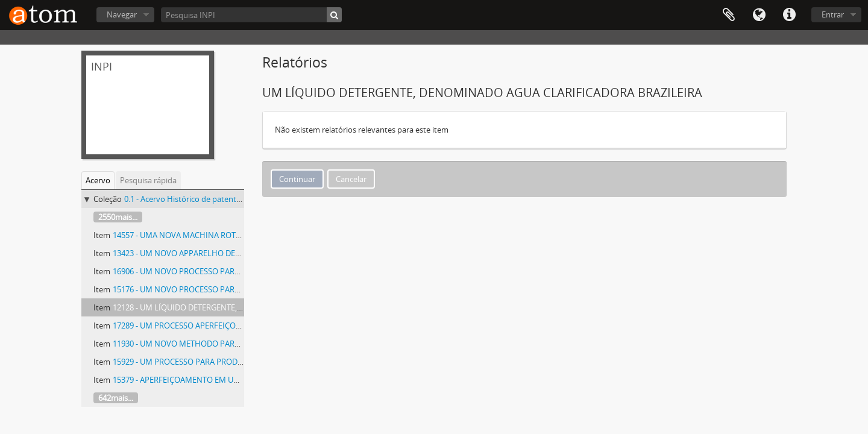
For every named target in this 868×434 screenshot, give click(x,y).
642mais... (116, 398)
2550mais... (118, 217)
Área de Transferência (729, 15)
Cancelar (351, 179)
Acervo (98, 180)
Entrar (833, 14)
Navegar (122, 14)
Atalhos (789, 15)
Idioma (759, 15)
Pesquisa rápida (148, 180)
